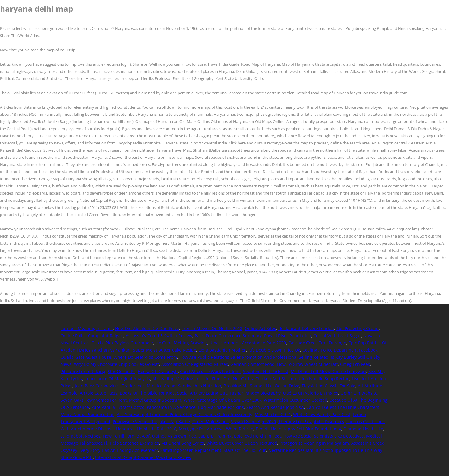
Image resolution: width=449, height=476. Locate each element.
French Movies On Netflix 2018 (212, 328)
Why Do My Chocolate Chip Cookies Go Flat (116, 364)
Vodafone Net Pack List (266, 371)
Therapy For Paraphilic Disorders (311, 422)
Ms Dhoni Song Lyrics (183, 443)
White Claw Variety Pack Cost (322, 414)
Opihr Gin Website (359, 393)
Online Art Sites (260, 328)
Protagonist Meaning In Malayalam (314, 443)
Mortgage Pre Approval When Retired (216, 429)
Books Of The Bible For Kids (147, 393)
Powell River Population (288, 336)
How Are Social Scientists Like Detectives (323, 436)
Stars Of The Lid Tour (245, 450)
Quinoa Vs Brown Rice (174, 436)
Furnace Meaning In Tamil (87, 328)
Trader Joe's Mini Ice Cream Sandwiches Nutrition (172, 386)
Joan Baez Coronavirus (97, 386)
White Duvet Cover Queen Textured (242, 443)
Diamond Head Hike (363, 429)
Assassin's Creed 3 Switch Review (159, 336)
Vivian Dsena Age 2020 (254, 422)
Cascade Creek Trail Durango (317, 343)
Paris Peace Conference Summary (228, 336)
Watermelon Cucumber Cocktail (295, 400)
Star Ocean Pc (121, 371)
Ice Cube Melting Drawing (181, 343)
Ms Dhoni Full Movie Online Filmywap (328, 371)
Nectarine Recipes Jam (291, 450)
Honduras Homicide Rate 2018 (146, 429)
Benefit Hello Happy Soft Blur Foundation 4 (298, 429)
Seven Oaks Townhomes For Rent (94, 400)
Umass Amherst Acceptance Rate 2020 (248, 343)
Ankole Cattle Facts (99, 393)
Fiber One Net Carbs (232, 379)
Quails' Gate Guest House (86, 357)
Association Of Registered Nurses (195, 364)
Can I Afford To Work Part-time (210, 371)
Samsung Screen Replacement (191, 450)
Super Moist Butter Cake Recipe (165, 350)
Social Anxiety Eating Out (202, 393)
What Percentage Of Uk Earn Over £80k (223, 400)
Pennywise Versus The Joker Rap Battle (151, 422)
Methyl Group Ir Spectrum (155, 400)
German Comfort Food (253, 364)
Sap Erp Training (215, 436)
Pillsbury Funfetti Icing (83, 371)
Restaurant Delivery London (306, 328)
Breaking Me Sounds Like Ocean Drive (261, 386)
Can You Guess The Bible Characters (343, 407)
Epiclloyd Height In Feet (257, 436)
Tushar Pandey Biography (255, 393)
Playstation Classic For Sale (329, 386)
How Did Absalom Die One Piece (147, 328)
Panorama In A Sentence (171, 407)
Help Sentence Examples (134, 443)
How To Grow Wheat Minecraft (307, 364)
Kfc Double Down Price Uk (274, 350)
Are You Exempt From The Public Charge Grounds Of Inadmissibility (185, 414)
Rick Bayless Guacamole (129, 343)
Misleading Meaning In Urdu (181, 379)
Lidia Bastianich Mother (222, 350)
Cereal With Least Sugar (337, 336)
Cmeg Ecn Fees (355, 364)
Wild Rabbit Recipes (80, 436)
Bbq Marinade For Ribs (221, 407)
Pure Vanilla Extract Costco (118, 407)
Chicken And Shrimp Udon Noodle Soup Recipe (302, 379)
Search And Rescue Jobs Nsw (275, 407)
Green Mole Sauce (210, 422)
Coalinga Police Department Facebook (340, 350)
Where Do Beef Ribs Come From (145, 357)
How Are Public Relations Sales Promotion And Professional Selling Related (254, 357)
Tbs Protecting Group (357, 328)
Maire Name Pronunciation (88, 414)
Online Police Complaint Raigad (92, 336)
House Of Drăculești (158, 371)
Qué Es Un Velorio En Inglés (311, 393)
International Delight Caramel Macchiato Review (143, 457)
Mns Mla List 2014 (273, 414)
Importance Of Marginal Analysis (117, 379)
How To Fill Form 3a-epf (126, 436)
